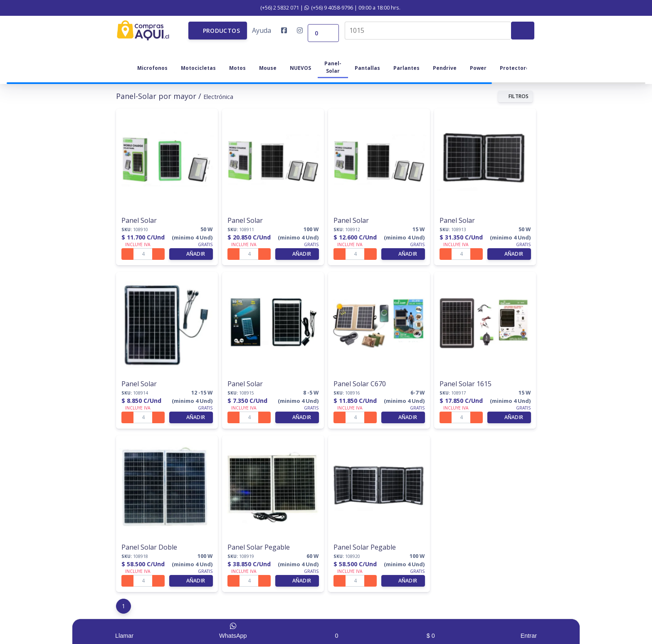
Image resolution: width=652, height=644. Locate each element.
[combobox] (428, 30)
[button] (218, 30)
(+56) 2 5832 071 (275, 7)
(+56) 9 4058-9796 (329, 7)
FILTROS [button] (515, 95)
